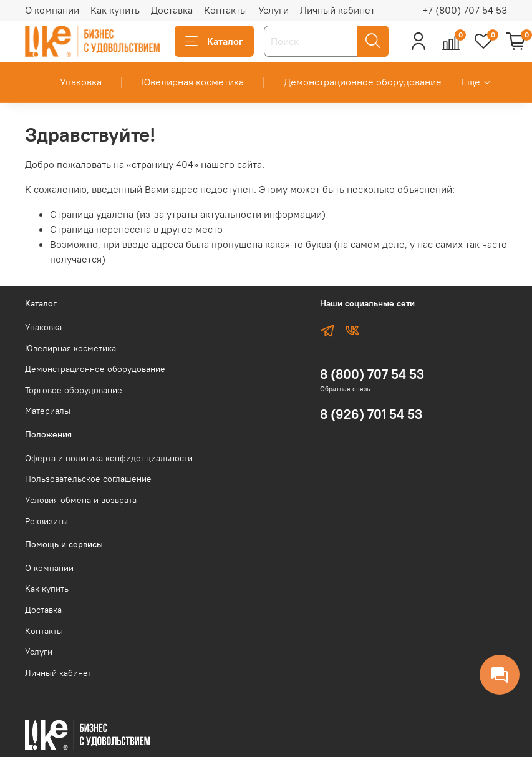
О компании (52, 10)
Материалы (48, 411)
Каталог (214, 41)
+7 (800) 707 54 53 (465, 10)
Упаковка (81, 82)
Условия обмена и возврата (81, 500)
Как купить (115, 10)
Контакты (225, 10)
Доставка (172, 10)
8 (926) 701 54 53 (371, 414)
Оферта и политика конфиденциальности (109, 458)
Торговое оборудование (74, 390)
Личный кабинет (337, 10)
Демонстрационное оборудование (363, 82)
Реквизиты (46, 521)
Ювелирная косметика (193, 82)
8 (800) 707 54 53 (372, 374)
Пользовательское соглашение (88, 479)
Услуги (273, 10)
